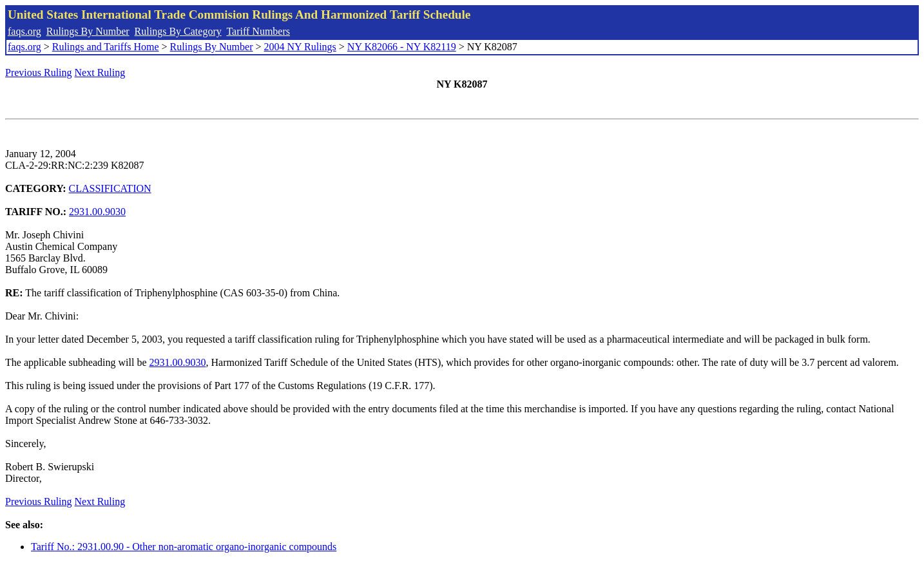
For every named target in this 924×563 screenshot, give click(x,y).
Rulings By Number (88, 31)
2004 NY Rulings (300, 47)
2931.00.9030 (97, 212)
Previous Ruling (39, 72)
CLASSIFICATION (110, 188)
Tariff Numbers (258, 31)
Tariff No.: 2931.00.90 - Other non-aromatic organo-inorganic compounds (184, 547)
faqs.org (24, 31)
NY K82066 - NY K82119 (402, 47)
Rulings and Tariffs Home (106, 47)
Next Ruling (100, 72)
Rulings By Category (178, 31)
